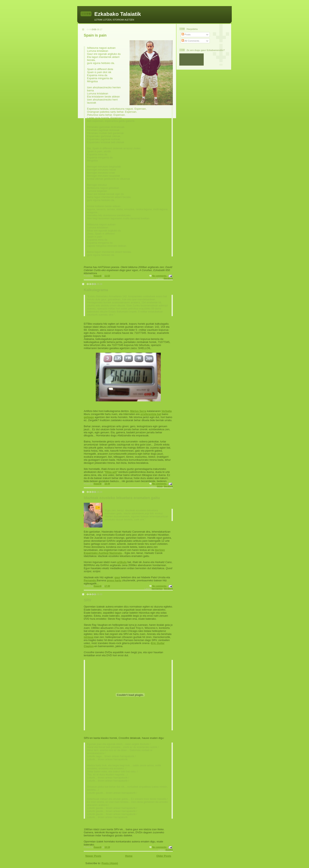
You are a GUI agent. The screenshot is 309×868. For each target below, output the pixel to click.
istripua (89, 637)
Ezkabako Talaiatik (118, 14)
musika (169, 850)
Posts (186, 34)
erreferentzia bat (151, 414)
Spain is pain (95, 35)
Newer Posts (93, 856)
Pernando (90, 580)
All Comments (190, 41)
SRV (88, 600)
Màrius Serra (138, 411)
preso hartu (114, 580)
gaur (117, 577)
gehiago (89, 417)
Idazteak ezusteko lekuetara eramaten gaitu (122, 498)
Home (129, 856)
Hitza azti (111, 472)
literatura (168, 278)
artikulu (122, 562)
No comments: (160, 276)
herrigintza (157, 589)
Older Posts (164, 856)
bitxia (160, 486)
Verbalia (166, 411)
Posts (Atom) (110, 863)
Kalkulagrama (96, 290)
